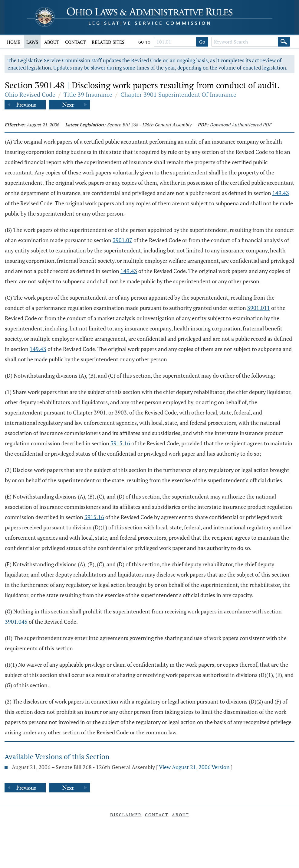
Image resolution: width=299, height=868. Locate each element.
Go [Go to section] (202, 42)
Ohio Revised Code (30, 94)
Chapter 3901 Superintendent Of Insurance (178, 94)
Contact (75, 42)
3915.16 (120, 443)
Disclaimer (126, 815)
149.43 (281, 193)
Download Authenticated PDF (240, 125)
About (52, 42)
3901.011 (259, 308)
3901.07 (122, 240)
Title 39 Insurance (88, 94)
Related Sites (108, 42)
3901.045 (16, 622)
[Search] (284, 42)
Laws (32, 42)
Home (14, 42)
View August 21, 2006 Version (194, 767)
